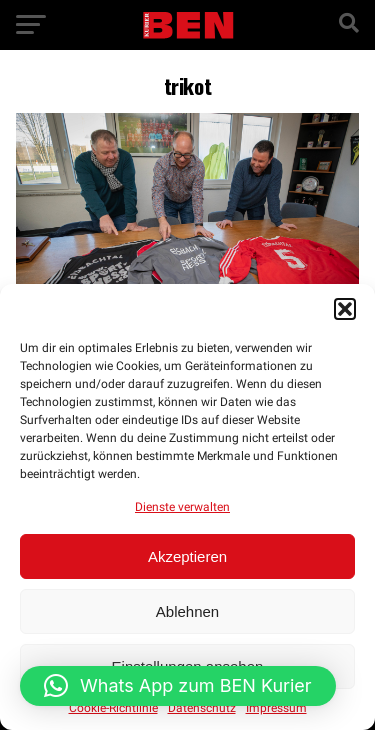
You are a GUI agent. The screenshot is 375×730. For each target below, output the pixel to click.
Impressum (276, 708)
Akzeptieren (187, 556)
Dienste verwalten (182, 507)
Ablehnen (187, 611)
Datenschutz (202, 708)
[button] (345, 309)
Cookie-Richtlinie (113, 708)
